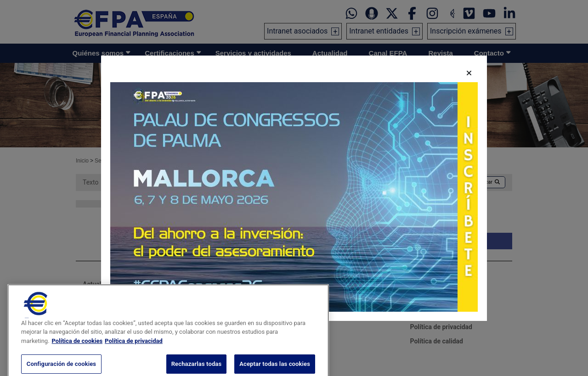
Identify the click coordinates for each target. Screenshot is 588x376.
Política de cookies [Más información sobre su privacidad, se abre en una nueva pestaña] (77, 362)
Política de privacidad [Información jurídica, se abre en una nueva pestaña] (134, 362)
